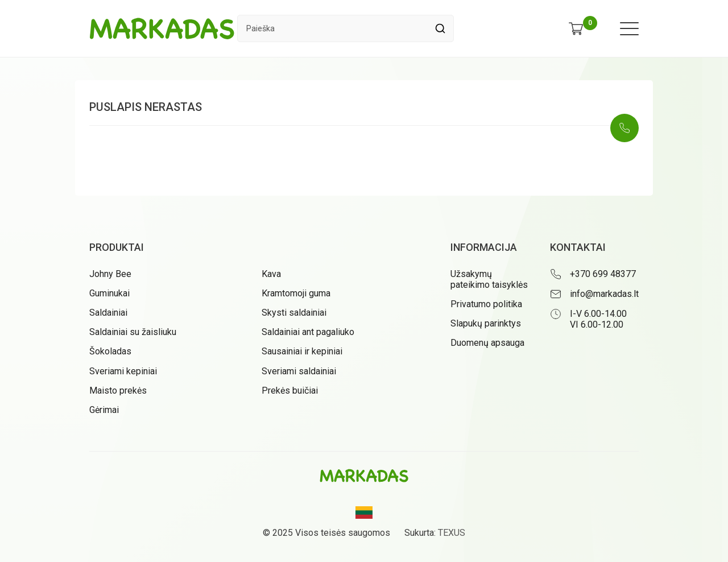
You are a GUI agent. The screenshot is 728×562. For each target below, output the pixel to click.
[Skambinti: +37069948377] (624, 128)
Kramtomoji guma (296, 293)
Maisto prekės (118, 390)
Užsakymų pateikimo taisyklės (489, 279)
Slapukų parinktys (486, 323)
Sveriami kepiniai (123, 371)
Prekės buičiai (290, 390)
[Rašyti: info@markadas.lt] (594, 294)
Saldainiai (108, 313)
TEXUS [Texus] (452, 533)
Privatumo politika (486, 304)
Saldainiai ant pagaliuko (308, 332)
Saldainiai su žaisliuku (133, 332)
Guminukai (109, 293)
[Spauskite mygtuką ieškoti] (440, 28)
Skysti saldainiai (294, 313)
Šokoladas (110, 351)
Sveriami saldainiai (299, 371)
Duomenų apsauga (487, 343)
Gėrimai (104, 410)
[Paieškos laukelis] (332, 28)
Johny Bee (110, 274)
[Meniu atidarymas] (629, 29)
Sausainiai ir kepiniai (302, 351)
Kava (271, 274)
